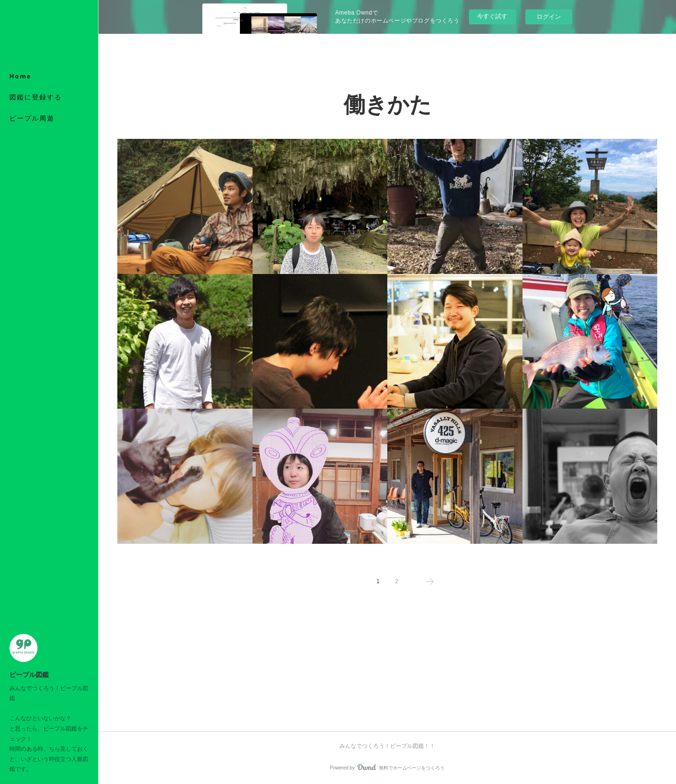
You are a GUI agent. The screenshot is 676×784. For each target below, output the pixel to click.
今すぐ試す (492, 16)
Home (20, 76)
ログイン (549, 17)
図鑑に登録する (36, 97)
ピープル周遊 (32, 118)
